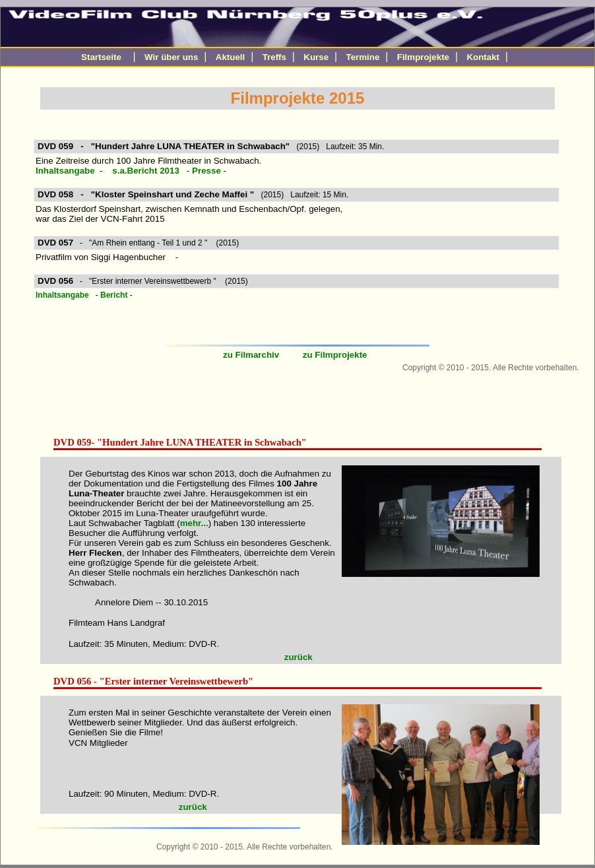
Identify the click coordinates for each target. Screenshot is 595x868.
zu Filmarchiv (252, 355)
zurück (300, 657)
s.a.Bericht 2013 (146, 171)
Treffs (274, 57)
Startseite (101, 57)
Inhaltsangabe (65, 171)
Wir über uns (171, 57)
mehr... (194, 523)
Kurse (316, 57)
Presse (207, 171)
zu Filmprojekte (336, 355)
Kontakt (483, 57)
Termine (363, 57)
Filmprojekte (423, 57)
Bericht (115, 295)
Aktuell (230, 57)
